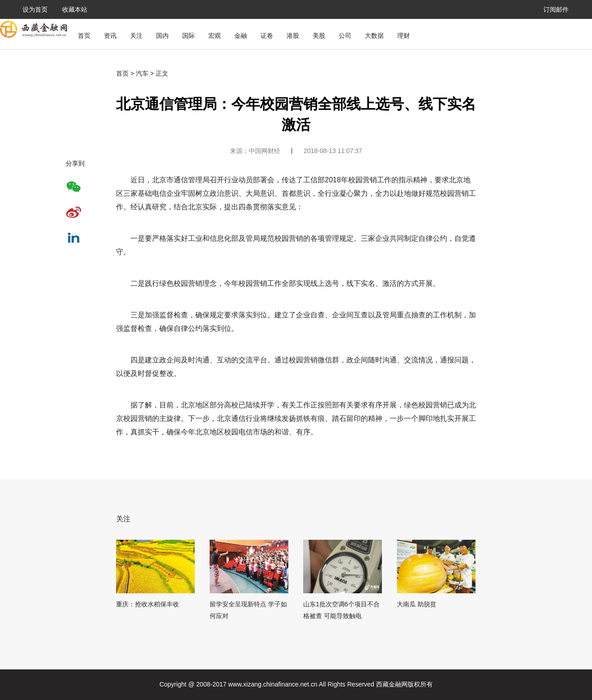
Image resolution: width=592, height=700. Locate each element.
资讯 (110, 36)
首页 (84, 36)
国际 (188, 36)
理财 (404, 36)
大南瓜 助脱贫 (417, 604)
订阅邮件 (556, 9)
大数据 (374, 36)
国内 (162, 36)
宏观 (215, 36)
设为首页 (35, 9)
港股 (293, 36)
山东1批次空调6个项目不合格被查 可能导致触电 (341, 610)
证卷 (267, 36)
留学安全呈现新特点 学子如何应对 (248, 610)
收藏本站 (75, 9)
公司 (345, 36)
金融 (241, 36)
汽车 (142, 73)
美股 (319, 36)
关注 (136, 36)
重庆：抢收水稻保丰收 (148, 604)
